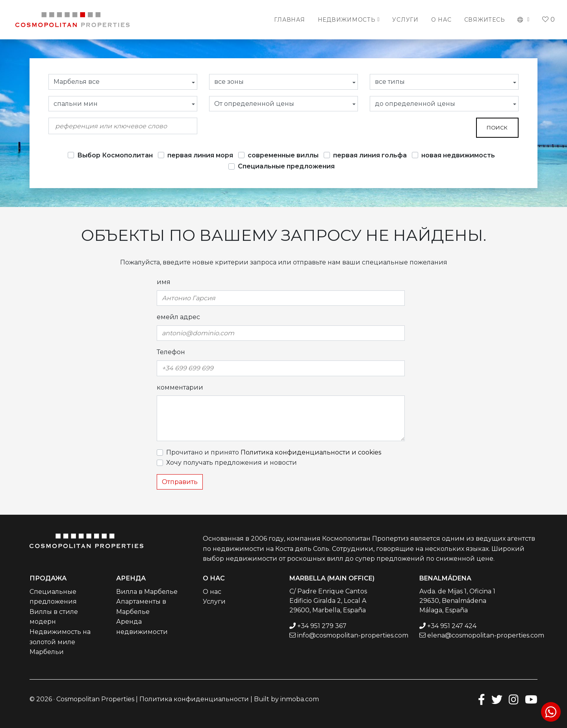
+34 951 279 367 (322, 626)
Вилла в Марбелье (147, 592)
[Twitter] (497, 699)
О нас (441, 20)
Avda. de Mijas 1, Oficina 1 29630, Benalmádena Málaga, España (457, 601)
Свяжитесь (485, 20)
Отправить (180, 482)
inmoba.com (300, 699)
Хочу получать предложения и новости (232, 463)
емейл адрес (178, 317)
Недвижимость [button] (347, 20)
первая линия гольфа (370, 155)
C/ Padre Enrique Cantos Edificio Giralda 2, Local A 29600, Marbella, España (328, 601)
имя (164, 282)
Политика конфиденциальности (194, 699)
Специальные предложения (286, 166)
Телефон (171, 352)
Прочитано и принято (274, 452)
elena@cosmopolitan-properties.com (486, 635)
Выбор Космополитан (115, 155)
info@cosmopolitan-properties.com (353, 635)
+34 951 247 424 (452, 626)
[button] (523, 20)
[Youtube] (531, 699)
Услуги (405, 20)
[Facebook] (482, 699)
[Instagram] (514, 699)
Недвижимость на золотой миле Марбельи (60, 642)
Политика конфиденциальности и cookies (311, 452)
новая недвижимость (458, 155)
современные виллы (283, 155)
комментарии (180, 387)
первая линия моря (200, 155)
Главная (289, 20)
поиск (497, 127)
